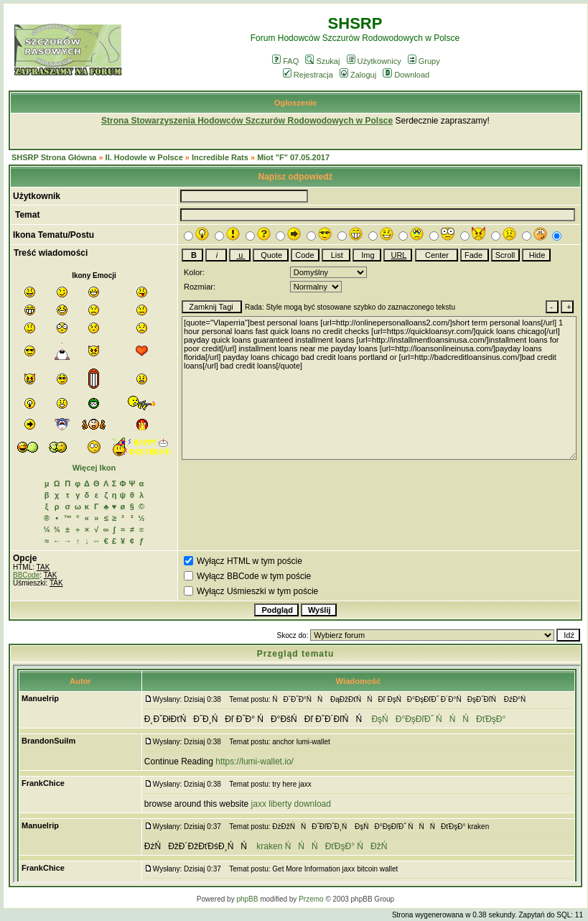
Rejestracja (308, 75)
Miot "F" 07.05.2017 (293, 157)
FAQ (285, 61)
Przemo (311, 899)
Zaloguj (358, 75)
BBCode (26, 575)
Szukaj (322, 61)
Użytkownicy (374, 61)
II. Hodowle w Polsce (144, 157)
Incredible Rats (220, 157)
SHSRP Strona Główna (54, 157)
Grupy (424, 61)
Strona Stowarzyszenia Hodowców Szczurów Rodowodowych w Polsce (247, 121)
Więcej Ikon (94, 468)
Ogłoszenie (296, 103)
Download (406, 75)
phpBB (247, 899)
